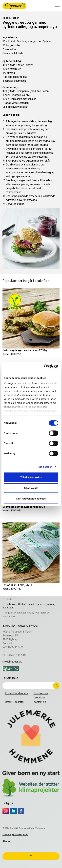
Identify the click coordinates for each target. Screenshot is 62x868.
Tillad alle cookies (31, 477)
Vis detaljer (45, 467)
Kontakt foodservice (17, 693)
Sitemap (7, 841)
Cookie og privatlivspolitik (15, 834)
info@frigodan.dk (12, 662)
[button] (56, 686)
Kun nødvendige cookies (31, 499)
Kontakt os (40, 702)
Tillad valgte (31, 488)
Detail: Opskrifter (15, 702)
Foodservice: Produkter (41, 695)
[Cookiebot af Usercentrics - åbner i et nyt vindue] (44, 367)
